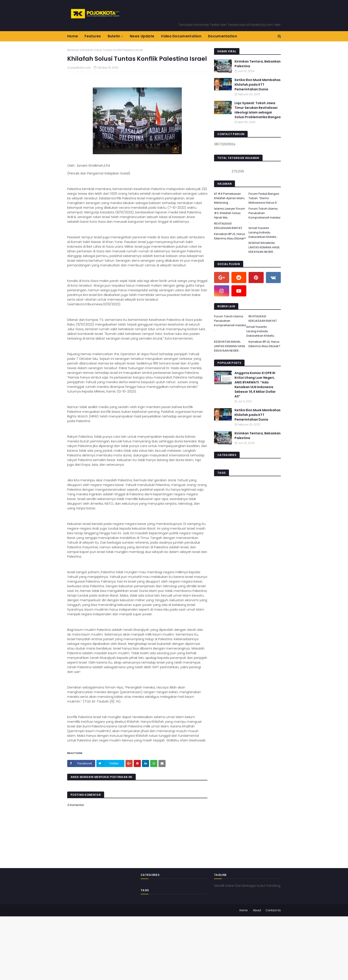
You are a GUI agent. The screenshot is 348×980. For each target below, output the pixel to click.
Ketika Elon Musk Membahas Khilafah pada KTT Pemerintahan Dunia (258, 85)
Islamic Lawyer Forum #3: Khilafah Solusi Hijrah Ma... (230, 213)
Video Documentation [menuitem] (181, 36)
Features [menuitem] (93, 36)
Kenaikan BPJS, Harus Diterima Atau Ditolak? (230, 236)
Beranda (73, 50)
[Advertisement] (134, 948)
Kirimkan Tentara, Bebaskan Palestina (258, 64)
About (257, 910)
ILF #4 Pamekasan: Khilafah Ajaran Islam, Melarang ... (230, 198)
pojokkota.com (81, 68)
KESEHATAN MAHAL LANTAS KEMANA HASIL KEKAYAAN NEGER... (264, 247)
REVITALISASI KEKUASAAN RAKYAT (228, 226)
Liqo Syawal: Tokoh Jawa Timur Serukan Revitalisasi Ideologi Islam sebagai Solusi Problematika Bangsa (258, 110)
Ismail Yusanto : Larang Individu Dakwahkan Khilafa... (263, 232)
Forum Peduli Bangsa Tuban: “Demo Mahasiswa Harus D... (264, 198)
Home (243, 910)
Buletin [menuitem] (114, 36)
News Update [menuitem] (142, 36)
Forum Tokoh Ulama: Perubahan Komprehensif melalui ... (264, 215)
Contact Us (273, 910)
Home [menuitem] (73, 36)
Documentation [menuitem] (223, 36)
